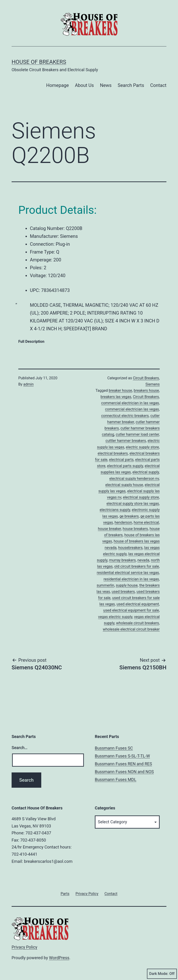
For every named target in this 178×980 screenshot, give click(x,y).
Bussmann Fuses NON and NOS (124, 772)
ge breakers (129, 516)
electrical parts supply (125, 466)
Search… (20, 748)
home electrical (146, 522)
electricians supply (115, 510)
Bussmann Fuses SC (114, 748)
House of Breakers (39, 62)
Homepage (57, 85)
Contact (158, 85)
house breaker (109, 529)
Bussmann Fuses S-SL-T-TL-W (122, 756)
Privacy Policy (24, 947)
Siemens (153, 384)
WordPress (59, 958)
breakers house (146, 390)
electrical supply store (141, 497)
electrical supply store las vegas (133, 504)
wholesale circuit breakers (138, 623)
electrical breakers (113, 453)
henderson (123, 522)
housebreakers (130, 548)
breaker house (120, 390)
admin (29, 384)
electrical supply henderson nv (134, 479)
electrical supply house (124, 485)
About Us (84, 85)
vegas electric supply (115, 617)
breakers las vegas (116, 397)
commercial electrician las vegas (132, 409)
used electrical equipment (138, 604)
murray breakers (122, 560)
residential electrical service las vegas (128, 573)
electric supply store (142, 447)
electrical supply (146, 472)
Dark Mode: (162, 974)
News (106, 85)
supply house (127, 585)
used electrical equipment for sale (131, 610)
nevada (143, 560)
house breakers (135, 529)
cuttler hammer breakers (126, 441)
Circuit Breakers (146, 378)
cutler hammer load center (137, 434)
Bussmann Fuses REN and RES (123, 764)
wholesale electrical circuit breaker (131, 629)
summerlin (105, 585)
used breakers (123, 592)
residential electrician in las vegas (131, 579)
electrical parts (121, 460)
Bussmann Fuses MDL (116, 779)
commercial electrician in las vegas (130, 403)
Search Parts (131, 85)
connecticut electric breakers (125, 416)
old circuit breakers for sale (137, 566)
